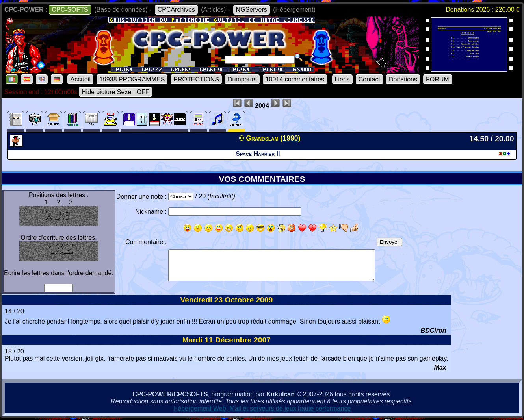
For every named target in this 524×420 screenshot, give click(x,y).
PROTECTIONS (196, 79)
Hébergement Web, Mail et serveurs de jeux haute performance (262, 408)
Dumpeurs (242, 79)
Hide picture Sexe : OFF (115, 92)
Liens (342, 79)
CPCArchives (176, 10)
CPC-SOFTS (70, 10)
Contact (369, 79)
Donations (403, 79)
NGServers (252, 10)
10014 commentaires (295, 79)
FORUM (438, 79)
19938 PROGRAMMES (132, 79)
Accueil (80, 79)
